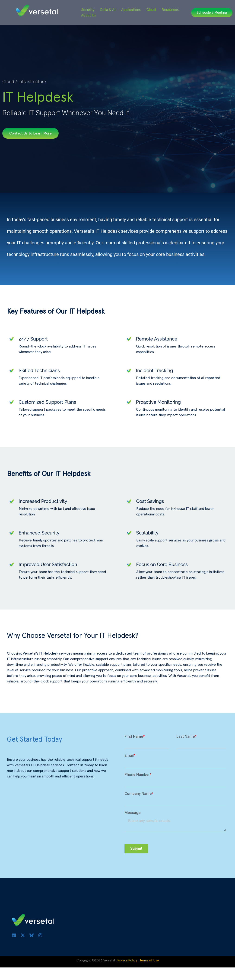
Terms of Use (149, 960)
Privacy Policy (127, 960)
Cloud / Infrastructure (24, 82)
